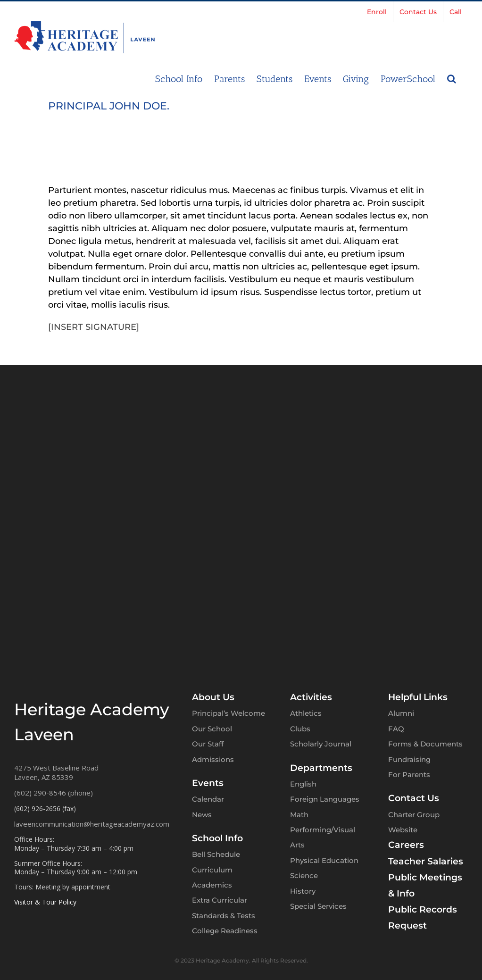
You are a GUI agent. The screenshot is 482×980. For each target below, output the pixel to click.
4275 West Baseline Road (56, 768)
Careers (406, 845)
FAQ (396, 729)
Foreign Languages (325, 799)
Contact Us (414, 798)
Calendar (208, 799)
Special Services (318, 906)
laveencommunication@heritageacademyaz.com (92, 824)
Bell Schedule (216, 854)
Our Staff (208, 744)
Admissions (213, 759)
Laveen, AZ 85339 (44, 777)
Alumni (401, 713)
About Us (213, 697)
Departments (321, 768)
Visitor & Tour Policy (45, 902)
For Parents (409, 775)
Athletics (306, 713)
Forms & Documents (425, 744)
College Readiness (225, 931)
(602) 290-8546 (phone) (54, 793)
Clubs (300, 729)
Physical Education (324, 860)
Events (208, 783)
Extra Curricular (220, 900)
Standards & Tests (224, 916)
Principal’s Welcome (229, 713)
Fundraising (409, 759)
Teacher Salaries (426, 861)
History (303, 891)
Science (304, 875)
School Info (217, 838)
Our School (212, 729)
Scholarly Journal (321, 744)
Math (299, 815)
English (303, 784)
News (202, 815)
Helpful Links (418, 697)
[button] (452, 78)
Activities (311, 697)
